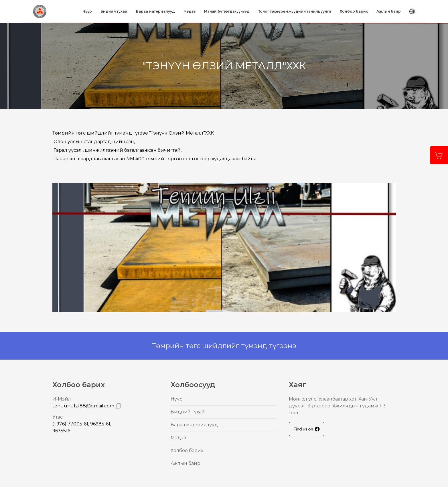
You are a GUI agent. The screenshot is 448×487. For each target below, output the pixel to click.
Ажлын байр (389, 11)
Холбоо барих (354, 11)
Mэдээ (190, 11)
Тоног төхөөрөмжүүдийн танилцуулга (295, 11)
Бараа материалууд (155, 11)
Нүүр (87, 11)
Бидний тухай (114, 11)
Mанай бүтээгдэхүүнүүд (227, 11)
